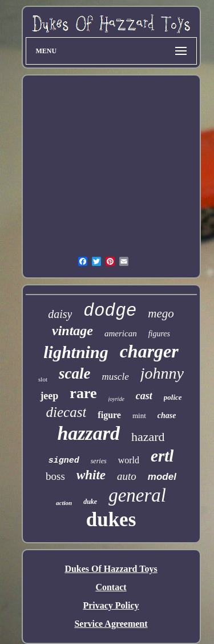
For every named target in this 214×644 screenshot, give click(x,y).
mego (161, 313)
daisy (60, 314)
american (121, 333)
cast (144, 396)
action (64, 503)
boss (55, 476)
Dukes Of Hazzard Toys (111, 569)
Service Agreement (111, 624)
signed (64, 461)
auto (127, 476)
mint (139, 416)
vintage (72, 331)
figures (159, 334)
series (99, 461)
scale (74, 373)
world (129, 460)
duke (90, 502)
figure (109, 415)
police (173, 397)
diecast (66, 412)
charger (149, 351)
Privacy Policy (111, 605)
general (137, 495)
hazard (148, 437)
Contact (111, 587)
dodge (110, 311)
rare (83, 393)
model (162, 477)
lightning (76, 352)
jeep (49, 396)
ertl (162, 456)
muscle (115, 377)
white (91, 475)
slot (43, 379)
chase (167, 416)
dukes (111, 520)
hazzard (88, 433)
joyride (116, 399)
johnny (162, 373)
